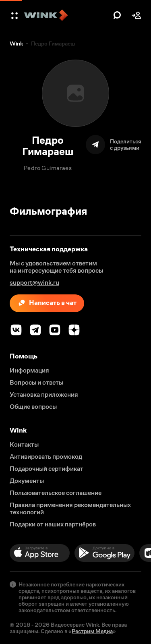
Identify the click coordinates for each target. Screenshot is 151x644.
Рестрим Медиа (92, 631)
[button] (15, 15)
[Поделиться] (114, 145)
